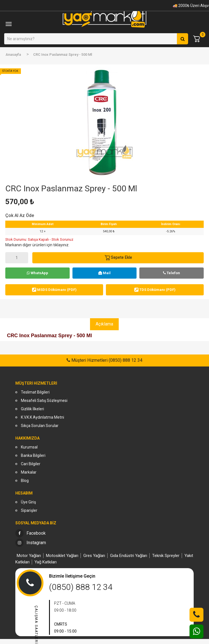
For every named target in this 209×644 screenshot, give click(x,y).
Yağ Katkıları (46, 562)
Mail (104, 273)
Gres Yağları (94, 556)
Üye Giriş (28, 502)
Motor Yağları (29, 556)
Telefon (172, 273)
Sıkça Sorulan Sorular (40, 426)
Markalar (29, 472)
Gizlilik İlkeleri (32, 409)
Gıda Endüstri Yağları (129, 556)
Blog (25, 481)
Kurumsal (29, 447)
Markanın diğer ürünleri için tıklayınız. (37, 245)
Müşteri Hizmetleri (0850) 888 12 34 (106, 360)
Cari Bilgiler (31, 464)
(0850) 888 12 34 (81, 587)
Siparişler (29, 510)
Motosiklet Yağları (62, 556)
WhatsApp (37, 273)
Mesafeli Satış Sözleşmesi (44, 401)
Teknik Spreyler (166, 556)
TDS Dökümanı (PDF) (155, 290)
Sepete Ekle (118, 258)
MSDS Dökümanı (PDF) (54, 290)
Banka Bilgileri (33, 455)
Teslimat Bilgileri (35, 392)
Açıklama (104, 324)
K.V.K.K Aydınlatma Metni (42, 417)
